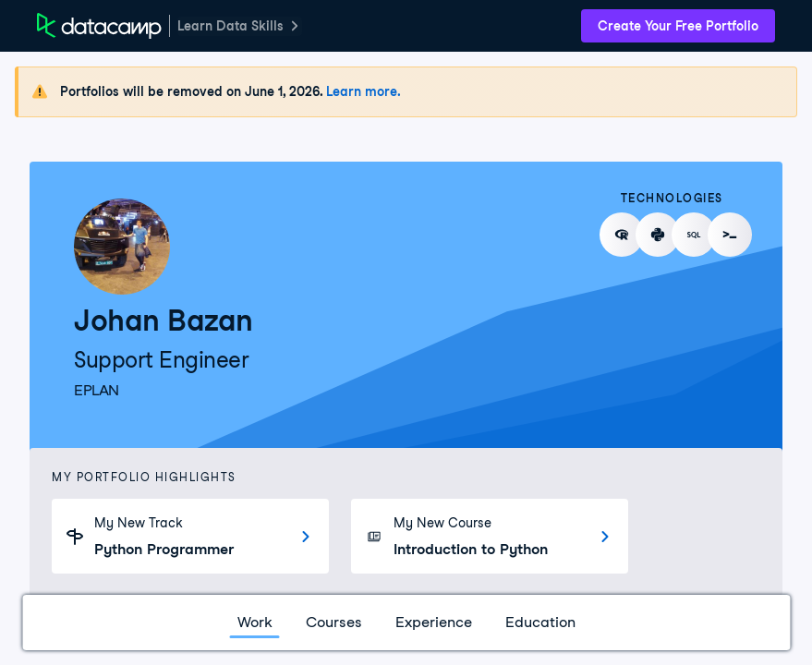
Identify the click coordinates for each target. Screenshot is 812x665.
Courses (334, 622)
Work (255, 622)
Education (540, 622)
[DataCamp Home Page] (99, 26)
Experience (434, 622)
